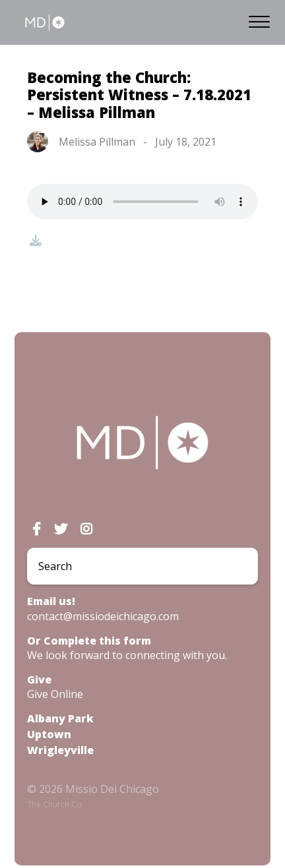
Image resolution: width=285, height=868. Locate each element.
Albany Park (60, 718)
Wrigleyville (60, 750)
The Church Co (54, 804)
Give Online (55, 694)
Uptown (49, 734)
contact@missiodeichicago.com (103, 616)
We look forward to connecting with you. (127, 655)
